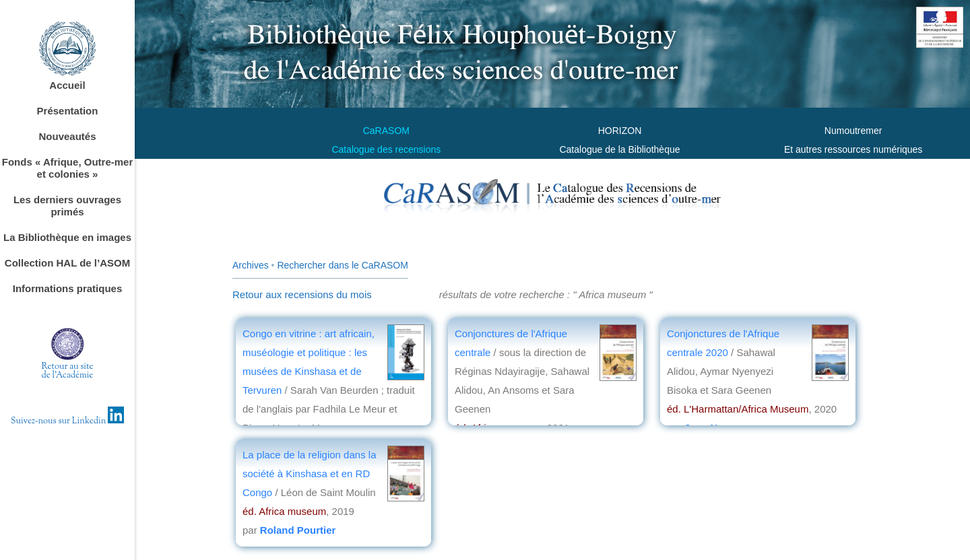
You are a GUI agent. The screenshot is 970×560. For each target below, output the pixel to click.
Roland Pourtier (298, 530)
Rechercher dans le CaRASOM (343, 265)
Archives (251, 265)
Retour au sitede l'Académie (68, 371)
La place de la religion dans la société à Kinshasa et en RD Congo (309, 474)
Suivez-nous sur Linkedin (68, 421)
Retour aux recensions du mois (302, 294)
